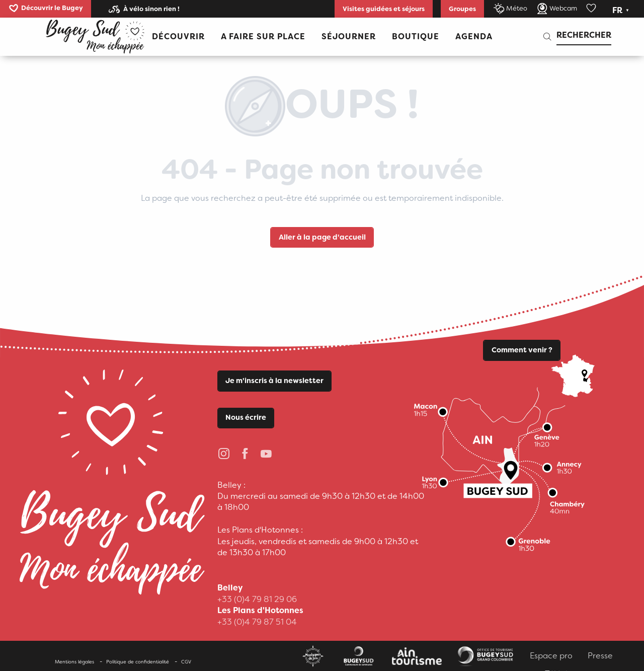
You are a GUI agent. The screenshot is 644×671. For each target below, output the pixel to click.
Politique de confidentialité (138, 662)
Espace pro (551, 656)
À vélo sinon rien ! (151, 9)
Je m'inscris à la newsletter (274, 381)
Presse (600, 656)
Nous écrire (246, 418)
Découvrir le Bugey (52, 8)
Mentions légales (74, 662)
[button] (622, 11)
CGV (186, 662)
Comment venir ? (522, 350)
